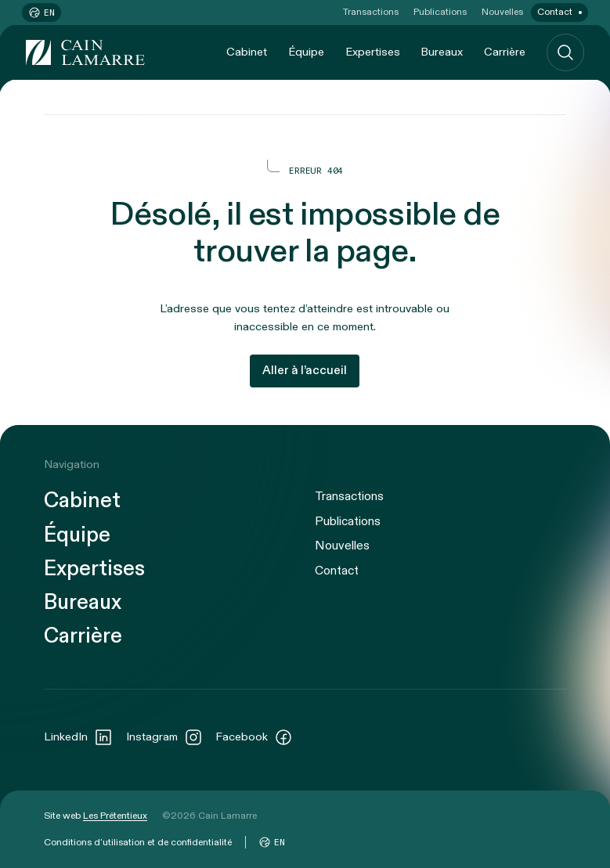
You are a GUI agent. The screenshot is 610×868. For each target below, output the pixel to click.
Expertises (373, 52)
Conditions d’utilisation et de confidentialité (138, 842)
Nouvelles (502, 12)
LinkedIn (78, 737)
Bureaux (442, 52)
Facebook (254, 737)
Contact (555, 12)
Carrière (505, 52)
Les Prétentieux (115, 816)
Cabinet (247, 52)
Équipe (306, 52)
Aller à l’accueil (305, 371)
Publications (440, 12)
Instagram (164, 737)
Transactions (371, 12)
